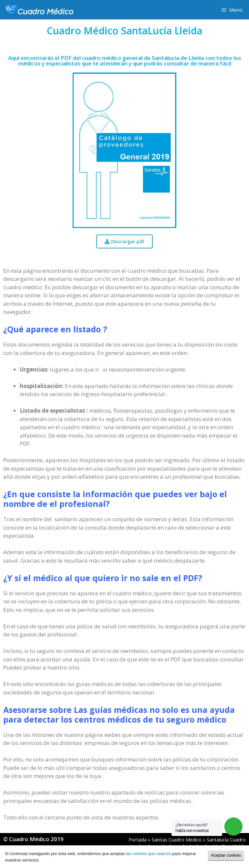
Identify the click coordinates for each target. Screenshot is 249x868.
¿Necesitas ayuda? (192, 828)
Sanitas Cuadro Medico (177, 840)
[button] (124, 241)
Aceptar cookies (226, 855)
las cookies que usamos (149, 854)
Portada (138, 840)
